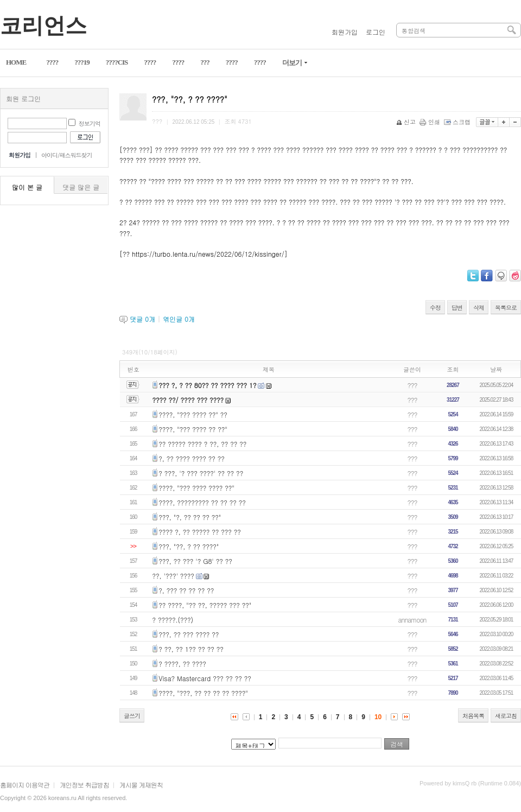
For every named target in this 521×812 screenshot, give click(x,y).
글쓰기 (132, 716)
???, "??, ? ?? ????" (189, 546)
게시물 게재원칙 (141, 785)
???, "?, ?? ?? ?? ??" (190, 517)
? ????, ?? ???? (182, 664)
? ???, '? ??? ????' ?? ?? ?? (201, 473)
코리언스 (43, 26)
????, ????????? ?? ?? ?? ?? (202, 502)
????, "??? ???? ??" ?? (193, 414)
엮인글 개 (179, 319)
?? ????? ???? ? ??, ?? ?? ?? (202, 444)
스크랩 (458, 122)
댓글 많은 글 (81, 187)
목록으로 (506, 307)
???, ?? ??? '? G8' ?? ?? (195, 561)
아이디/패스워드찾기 (67, 155)
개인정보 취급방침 (84, 785)
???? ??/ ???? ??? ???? (188, 400)
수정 (435, 307)
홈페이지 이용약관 (25, 785)
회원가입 (345, 32)
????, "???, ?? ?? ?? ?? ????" (203, 693)
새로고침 (506, 716)
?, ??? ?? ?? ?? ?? (186, 590)
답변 (457, 307)
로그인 (376, 32)
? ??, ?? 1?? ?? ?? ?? (191, 649)
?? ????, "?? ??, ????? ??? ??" (205, 605)
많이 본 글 (27, 187)
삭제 (479, 307)
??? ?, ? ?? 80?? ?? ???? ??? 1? (207, 385)
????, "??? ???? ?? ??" (193, 429)
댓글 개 (142, 319)
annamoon (412, 620)
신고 (407, 122)
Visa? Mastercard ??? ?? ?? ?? (205, 678)
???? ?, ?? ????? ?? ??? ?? (200, 532)
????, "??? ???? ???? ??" (196, 488)
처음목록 (473, 716)
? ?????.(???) (173, 620)
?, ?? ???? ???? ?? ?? (192, 458)
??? (412, 385)
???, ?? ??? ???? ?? (189, 634)
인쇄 (431, 122)
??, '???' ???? (173, 576)
